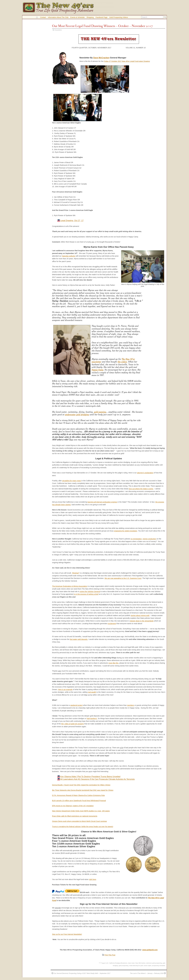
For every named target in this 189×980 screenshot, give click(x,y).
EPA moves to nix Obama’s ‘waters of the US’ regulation (73, 806)
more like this (113, 663)
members (131, 705)
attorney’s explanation (145, 473)
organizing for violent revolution (126, 531)
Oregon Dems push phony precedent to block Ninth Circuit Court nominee (79, 821)
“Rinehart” (76, 573)
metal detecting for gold (136, 966)
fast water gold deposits (79, 639)
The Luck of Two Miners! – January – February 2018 (147, 973)
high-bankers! (92, 718)
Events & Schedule (78, 17)
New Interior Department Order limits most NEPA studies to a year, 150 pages (81, 811)
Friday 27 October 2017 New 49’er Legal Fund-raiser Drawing (127, 61)
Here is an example (65, 689)
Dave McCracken (101, 58)
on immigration (136, 539)
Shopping (90, 17)
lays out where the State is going (141, 489)
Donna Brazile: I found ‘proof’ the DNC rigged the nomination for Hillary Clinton (81, 785)
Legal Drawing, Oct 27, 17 (72, 221)
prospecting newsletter (159, 966)
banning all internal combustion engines (102, 502)
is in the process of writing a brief (86, 594)
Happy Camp (98, 370)
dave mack (131, 963)
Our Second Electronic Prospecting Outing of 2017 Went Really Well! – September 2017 (82, 973)
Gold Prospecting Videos (119, 17)
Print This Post (110, 955)
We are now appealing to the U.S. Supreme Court (123, 578)
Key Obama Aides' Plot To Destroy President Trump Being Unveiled (90, 777)
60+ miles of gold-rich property (73, 724)
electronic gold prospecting (154, 963)
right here (93, 879)
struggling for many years (72, 481)
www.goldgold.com (150, 950)
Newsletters (58, 30)
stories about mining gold (140, 615)
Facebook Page (101, 17)
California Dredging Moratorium (118, 963)
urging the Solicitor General (90, 592)
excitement (112, 624)
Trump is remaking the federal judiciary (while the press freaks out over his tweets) (83, 827)
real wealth (92, 692)
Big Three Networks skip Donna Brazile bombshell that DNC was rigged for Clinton (83, 790)
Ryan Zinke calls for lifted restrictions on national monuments (75, 816)
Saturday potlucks (69, 256)
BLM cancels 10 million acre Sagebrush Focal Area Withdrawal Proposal (79, 801)
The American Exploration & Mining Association (70, 586)
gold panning (100, 412)
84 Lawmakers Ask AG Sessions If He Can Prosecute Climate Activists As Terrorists (97, 779)
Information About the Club (58, 17)
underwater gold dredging (77, 415)
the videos (122, 362)
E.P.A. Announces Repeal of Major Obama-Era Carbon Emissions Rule (78, 795)
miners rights (147, 966)
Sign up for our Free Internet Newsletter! (67, 934)
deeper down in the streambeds (142, 621)
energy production (149, 539)
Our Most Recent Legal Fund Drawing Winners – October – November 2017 (102, 26)
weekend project (76, 705)
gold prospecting (124, 966)
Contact (43, 17)
